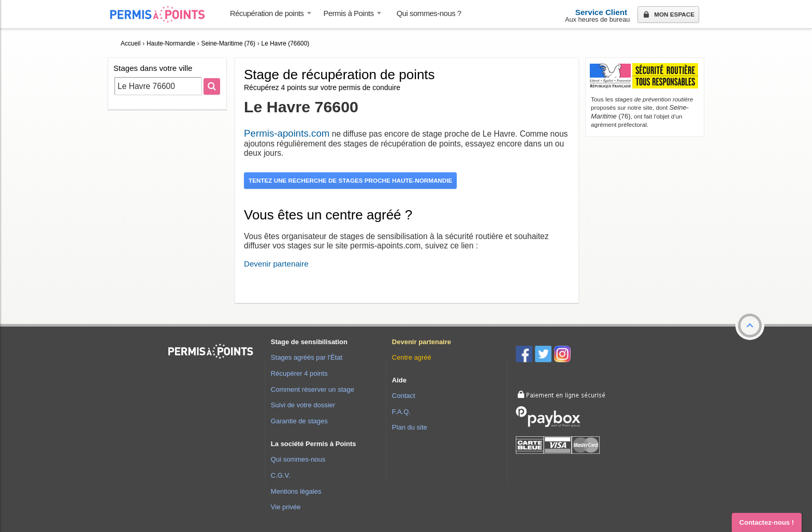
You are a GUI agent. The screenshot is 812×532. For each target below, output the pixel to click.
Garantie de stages (299, 421)
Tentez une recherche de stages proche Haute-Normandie (350, 180)
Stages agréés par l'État (307, 357)
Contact (404, 396)
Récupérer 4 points (299, 373)
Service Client (601, 12)
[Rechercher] (212, 86)
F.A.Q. (401, 412)
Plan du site (410, 427)
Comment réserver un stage (313, 389)
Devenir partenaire (276, 264)
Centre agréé (412, 357)
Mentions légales (296, 491)
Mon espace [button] (668, 15)
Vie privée (286, 507)
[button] (750, 326)
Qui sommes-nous (298, 459)
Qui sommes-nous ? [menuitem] (429, 13)
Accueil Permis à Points (163, 14)
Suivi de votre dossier (303, 405)
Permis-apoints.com (287, 133)
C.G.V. (281, 475)
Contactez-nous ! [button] (767, 522)
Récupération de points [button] (267, 13)
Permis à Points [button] (349, 13)
